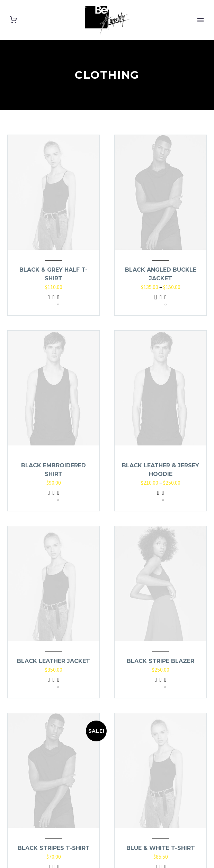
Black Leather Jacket (53, 661)
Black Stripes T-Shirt (54, 848)
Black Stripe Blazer (160, 661)
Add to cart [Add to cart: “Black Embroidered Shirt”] (49, 497)
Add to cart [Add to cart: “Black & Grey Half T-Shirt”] (49, 301)
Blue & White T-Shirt (161, 848)
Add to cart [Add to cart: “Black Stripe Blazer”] (156, 684)
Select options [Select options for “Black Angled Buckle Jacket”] (156, 301)
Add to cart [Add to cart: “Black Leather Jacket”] (49, 684)
